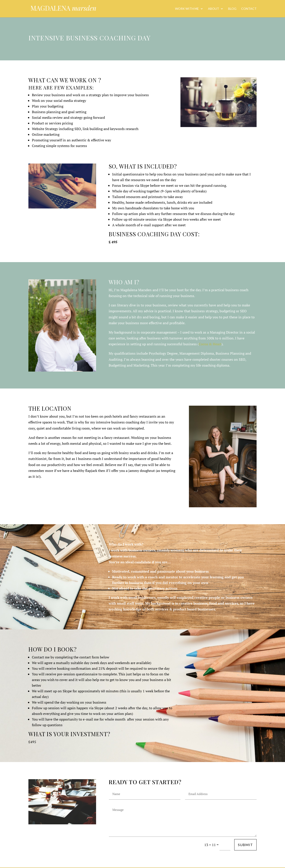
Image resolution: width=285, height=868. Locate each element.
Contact (249, 9)
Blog (232, 9)
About (214, 9)
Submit (245, 845)
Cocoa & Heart (210, 344)
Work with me (187, 9)
